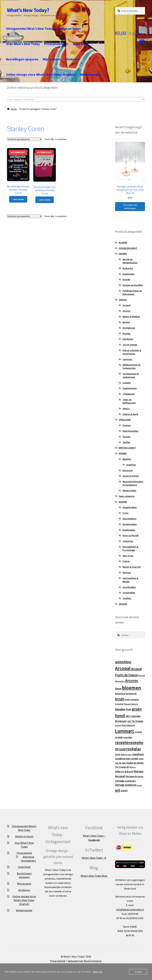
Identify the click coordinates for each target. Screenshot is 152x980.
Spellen (126, 442)
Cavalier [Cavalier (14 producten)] (119, 704)
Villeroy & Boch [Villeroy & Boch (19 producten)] (124, 771)
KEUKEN (123, 254)
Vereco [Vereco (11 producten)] (133, 767)
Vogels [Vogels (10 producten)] (139, 785)
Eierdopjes (128, 339)
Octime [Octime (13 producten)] (138, 732)
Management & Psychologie (130, 548)
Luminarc (127, 359)
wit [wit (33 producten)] (118, 790)
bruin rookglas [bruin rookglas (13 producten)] (132, 699)
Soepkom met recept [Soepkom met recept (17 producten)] (127, 759)
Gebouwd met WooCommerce (84, 961)
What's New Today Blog (94, 876)
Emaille (126, 279)
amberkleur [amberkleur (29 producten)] (123, 662)
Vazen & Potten (131, 476)
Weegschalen (129, 490)
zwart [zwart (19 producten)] (124, 790)
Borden (126, 322)
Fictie (125, 513)
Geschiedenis (129, 519)
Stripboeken (129, 593)
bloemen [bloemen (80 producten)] (131, 688)
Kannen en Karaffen (133, 285)
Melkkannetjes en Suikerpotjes (132, 366)
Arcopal (127, 305)
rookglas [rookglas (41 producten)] (133, 749)
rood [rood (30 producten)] (122, 749)
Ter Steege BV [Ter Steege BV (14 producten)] (122, 767)
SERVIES (123, 300)
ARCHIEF (123, 604)
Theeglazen (129, 394)
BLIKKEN (123, 243)
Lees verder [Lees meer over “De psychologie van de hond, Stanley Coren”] (45, 200)
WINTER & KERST (127, 448)
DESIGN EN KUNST (128, 248)
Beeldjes (127, 459)
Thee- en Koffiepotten (129, 401)
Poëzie (126, 561)
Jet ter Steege (130, 345)
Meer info (98, 972)
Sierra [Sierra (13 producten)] (124, 755)
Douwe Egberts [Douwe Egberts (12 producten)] (131, 704)
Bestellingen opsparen (22, 59)
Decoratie (128, 470)
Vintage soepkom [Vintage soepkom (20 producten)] (126, 785)
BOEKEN (123, 502)
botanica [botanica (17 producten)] (120, 694)
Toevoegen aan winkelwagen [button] (130, 206)
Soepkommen (130, 388)
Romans (127, 572)
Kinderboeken (130, 524)
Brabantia (128, 268)
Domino (127, 425)
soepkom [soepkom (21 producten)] (138, 754)
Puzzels (127, 437)
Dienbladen (128, 274)
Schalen (127, 383)
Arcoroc (127, 311)
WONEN (123, 453)
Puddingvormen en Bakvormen (132, 292)
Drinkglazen (129, 328)
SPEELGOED (125, 420)
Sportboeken (129, 587)
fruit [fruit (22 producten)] (129, 709)
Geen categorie (127, 496)
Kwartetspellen (130, 431)
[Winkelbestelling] (25, 139)
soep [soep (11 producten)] (129, 755)
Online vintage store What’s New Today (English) (41, 75)
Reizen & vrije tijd (132, 567)
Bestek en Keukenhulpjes (130, 261)
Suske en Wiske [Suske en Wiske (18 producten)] (135, 763)
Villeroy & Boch (130, 414)
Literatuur (128, 541)
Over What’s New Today (23, 44)
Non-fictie (128, 556)
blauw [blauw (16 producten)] (118, 689)
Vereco (126, 408)
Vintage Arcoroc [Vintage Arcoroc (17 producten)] (134, 776)
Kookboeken (129, 530)
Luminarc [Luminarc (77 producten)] (125, 731)
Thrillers (127, 598)
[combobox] (76, 99)
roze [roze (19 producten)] (118, 754)
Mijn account (52, 59)
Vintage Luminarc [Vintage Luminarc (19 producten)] (126, 781)
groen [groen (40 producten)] (137, 709)
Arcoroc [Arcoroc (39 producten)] (132, 681)
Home (14, 109)
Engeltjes (131, 465)
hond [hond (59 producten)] (120, 715)
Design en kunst (69, 29)
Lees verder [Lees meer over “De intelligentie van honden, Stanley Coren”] (18, 199)
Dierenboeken (130, 507)
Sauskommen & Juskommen (131, 375)
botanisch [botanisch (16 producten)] (131, 694)
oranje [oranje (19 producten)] (119, 737)
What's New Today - (94, 858)
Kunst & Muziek (131, 535)
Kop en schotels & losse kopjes (132, 352)
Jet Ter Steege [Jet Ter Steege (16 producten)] (135, 721)
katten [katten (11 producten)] (118, 725)
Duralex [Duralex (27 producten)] (120, 709)
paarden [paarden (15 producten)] (128, 737)
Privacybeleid (54, 44)
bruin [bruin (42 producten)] (120, 699)
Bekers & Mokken (131, 317)
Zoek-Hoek (80, 44)
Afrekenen (72, 59)
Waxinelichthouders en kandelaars (133, 483)
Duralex (127, 333)
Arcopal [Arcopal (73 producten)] (123, 668)
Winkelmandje (90, 75)
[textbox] (76, 99)
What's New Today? (28, 10)
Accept (138, 972)
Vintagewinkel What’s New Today (30, 29)
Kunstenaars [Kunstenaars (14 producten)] (128, 725)
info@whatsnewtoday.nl (130, 909)
